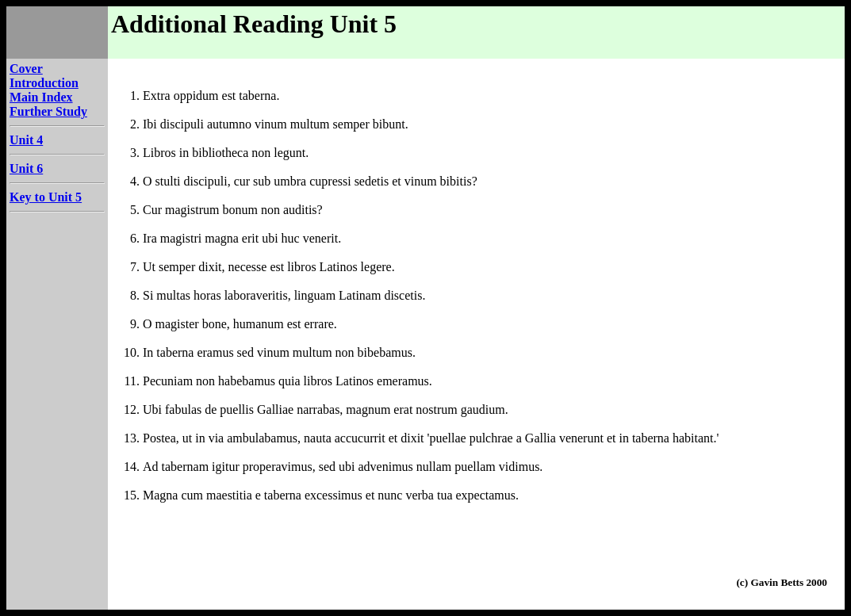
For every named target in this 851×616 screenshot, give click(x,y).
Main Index (41, 97)
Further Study (48, 111)
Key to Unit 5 (46, 197)
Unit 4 (26, 140)
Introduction (44, 83)
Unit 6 (26, 168)
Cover (26, 69)
